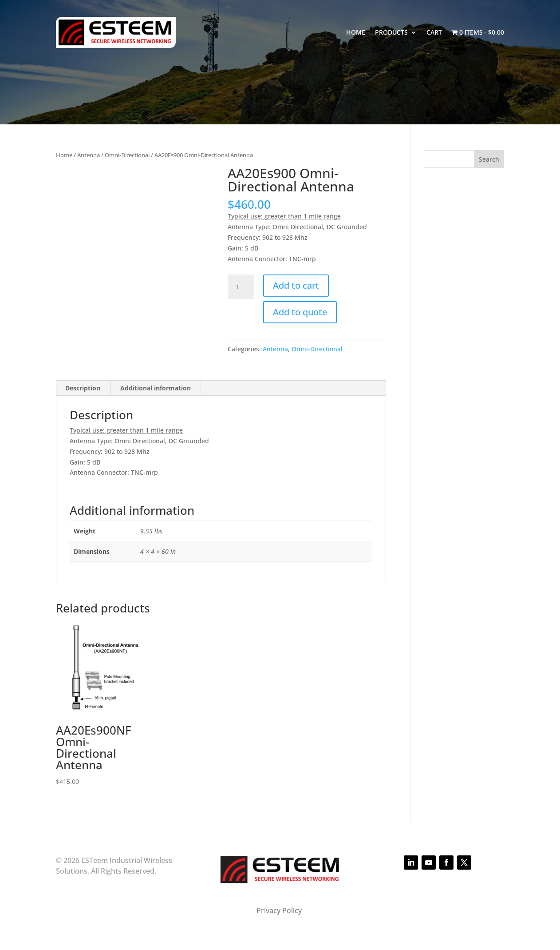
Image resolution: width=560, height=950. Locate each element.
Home (356, 32)
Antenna (89, 155)
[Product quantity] (241, 287)
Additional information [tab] (156, 388)
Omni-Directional (127, 155)
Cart (434, 32)
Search (489, 159)
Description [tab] (83, 388)
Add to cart (296, 285)
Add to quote (300, 312)
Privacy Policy (280, 910)
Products (391, 32)
